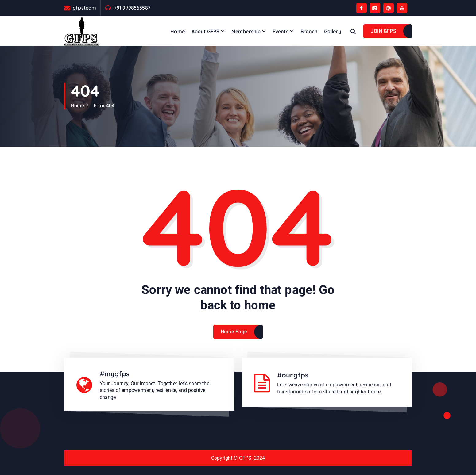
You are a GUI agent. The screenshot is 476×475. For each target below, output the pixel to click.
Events (281, 31)
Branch (309, 31)
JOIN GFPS (383, 31)
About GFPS (206, 31)
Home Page (234, 337)
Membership (246, 31)
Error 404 (104, 106)
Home (178, 31)
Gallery (333, 31)
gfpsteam (84, 8)
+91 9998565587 (132, 8)
